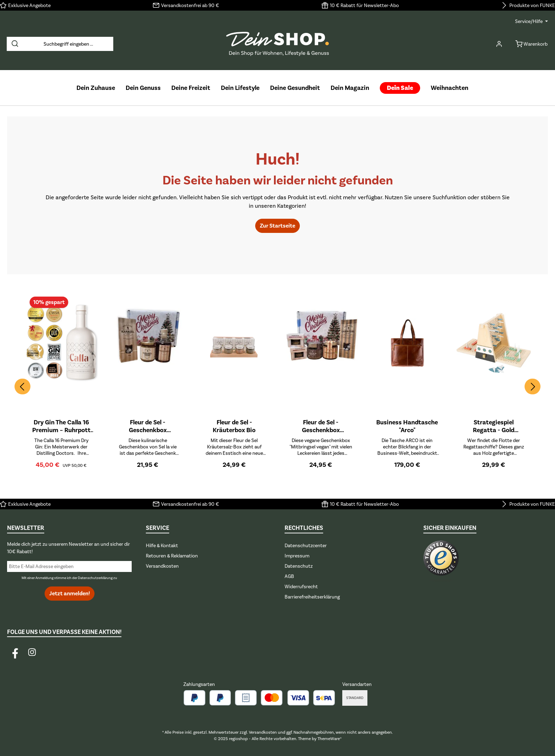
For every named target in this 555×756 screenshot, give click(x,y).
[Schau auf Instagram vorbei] (32, 652)
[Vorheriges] (22, 387)
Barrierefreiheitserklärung (312, 597)
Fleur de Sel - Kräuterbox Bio (234, 426)
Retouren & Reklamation (172, 556)
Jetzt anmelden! (70, 594)
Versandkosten (162, 566)
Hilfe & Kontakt (162, 546)
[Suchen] (15, 44)
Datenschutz (299, 566)
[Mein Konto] (499, 44)
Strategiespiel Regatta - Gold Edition (494, 426)
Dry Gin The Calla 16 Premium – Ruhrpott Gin (61, 426)
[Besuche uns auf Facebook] (15, 652)
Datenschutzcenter (306, 546)
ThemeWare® (330, 739)
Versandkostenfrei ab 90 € (190, 5)
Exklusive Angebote (29, 5)
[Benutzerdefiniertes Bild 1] (441, 561)
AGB (289, 576)
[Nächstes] (533, 387)
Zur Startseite (277, 226)
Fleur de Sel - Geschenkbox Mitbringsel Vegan (321, 426)
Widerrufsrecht (301, 587)
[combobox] (68, 44)
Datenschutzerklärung (95, 578)
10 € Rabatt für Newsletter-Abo (364, 5)
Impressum (297, 556)
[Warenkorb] (529, 44)
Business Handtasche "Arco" (407, 426)
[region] (277, 386)
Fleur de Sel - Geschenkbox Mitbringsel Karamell (148, 426)
